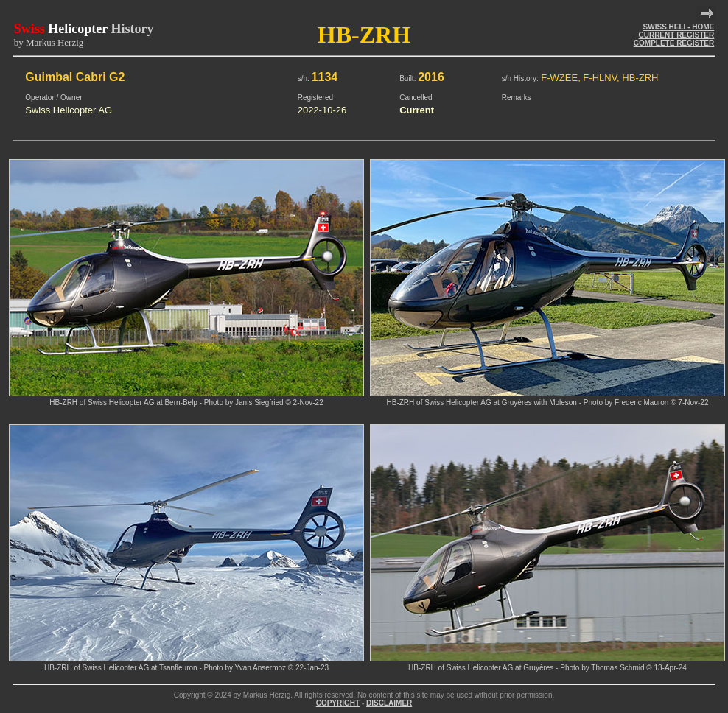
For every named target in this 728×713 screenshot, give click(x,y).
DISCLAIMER (389, 703)
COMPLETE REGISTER (674, 43)
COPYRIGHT (338, 703)
